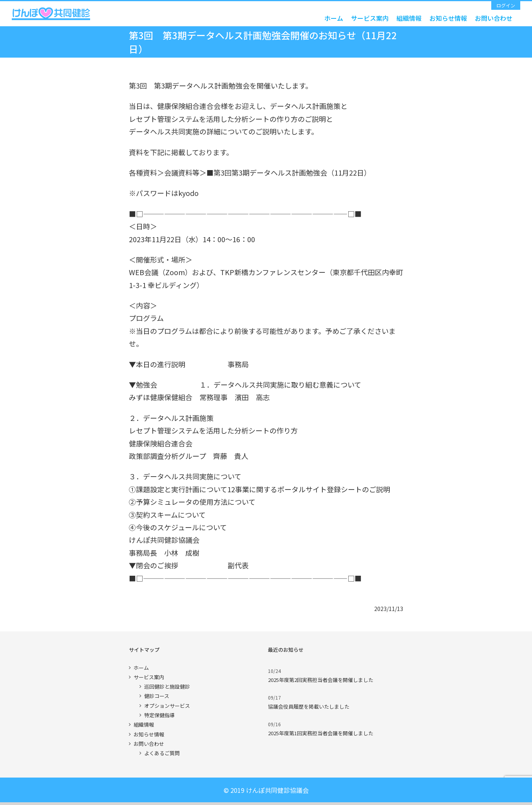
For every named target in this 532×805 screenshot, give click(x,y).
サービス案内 (149, 677)
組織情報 (144, 724)
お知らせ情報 (149, 734)
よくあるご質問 (162, 753)
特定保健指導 (159, 715)
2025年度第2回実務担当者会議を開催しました (321, 680)
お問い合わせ (149, 744)
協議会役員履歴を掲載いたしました (309, 706)
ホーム (141, 668)
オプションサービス (167, 706)
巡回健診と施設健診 (167, 686)
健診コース (157, 696)
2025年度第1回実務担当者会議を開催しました (321, 733)
